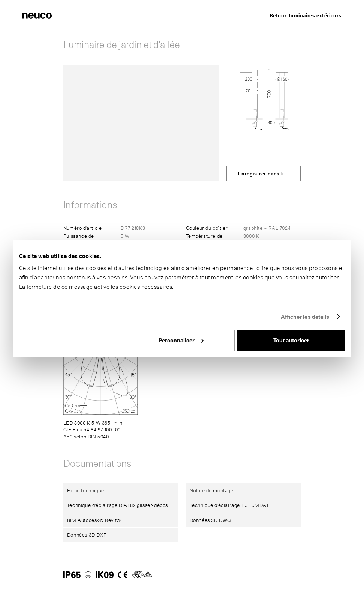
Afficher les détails (305, 316)
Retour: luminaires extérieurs (306, 15)
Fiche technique (86, 490)
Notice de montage (212, 490)
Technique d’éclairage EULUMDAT (229, 505)
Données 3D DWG (210, 520)
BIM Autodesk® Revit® (94, 520)
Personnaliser (181, 340)
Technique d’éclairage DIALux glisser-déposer (120, 505)
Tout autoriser (291, 340)
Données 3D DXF (87, 535)
